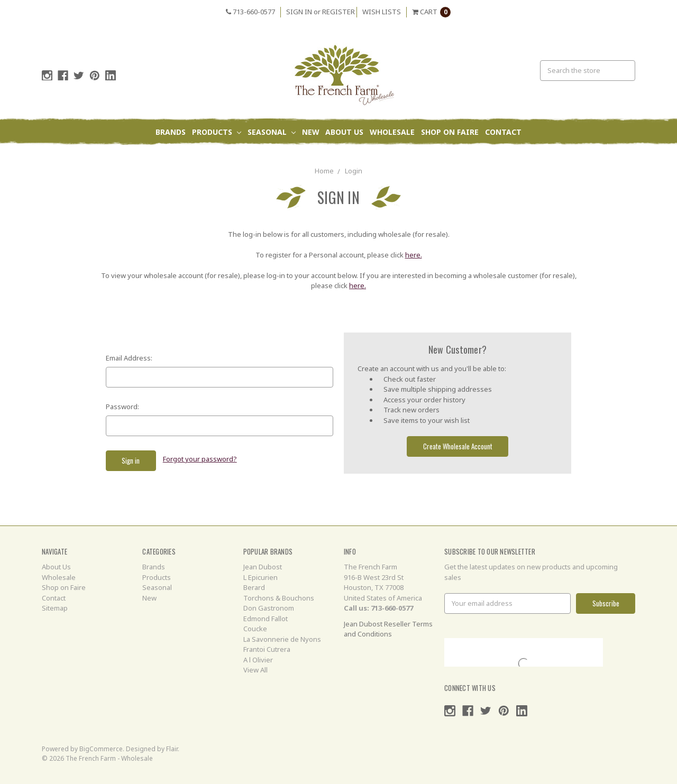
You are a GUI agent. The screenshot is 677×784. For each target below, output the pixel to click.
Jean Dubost (263, 567)
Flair (172, 749)
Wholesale (392, 132)
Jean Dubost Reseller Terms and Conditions (388, 629)
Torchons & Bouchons (279, 598)
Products (217, 132)
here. (414, 255)
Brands (171, 132)
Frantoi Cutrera (267, 649)
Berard (254, 587)
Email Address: (129, 358)
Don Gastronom (269, 608)
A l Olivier (258, 660)
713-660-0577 (250, 12)
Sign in (299, 12)
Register (338, 12)
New (311, 132)
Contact (503, 132)
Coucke (255, 629)
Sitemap (55, 608)
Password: (122, 407)
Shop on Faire (450, 132)
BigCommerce (101, 749)
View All (255, 670)
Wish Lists (382, 12)
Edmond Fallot (266, 619)
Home (324, 171)
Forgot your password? (200, 459)
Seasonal (272, 132)
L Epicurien (260, 577)
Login (354, 171)
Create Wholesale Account (458, 446)
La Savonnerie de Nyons (282, 639)
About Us (344, 132)
